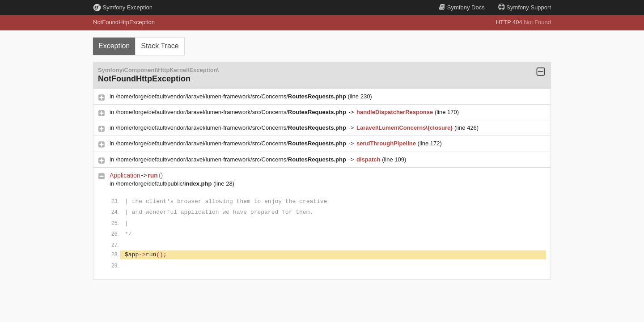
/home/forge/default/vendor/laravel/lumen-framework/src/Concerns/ (232, 96)
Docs (462, 7)
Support (525, 7)
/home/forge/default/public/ (165, 184)
